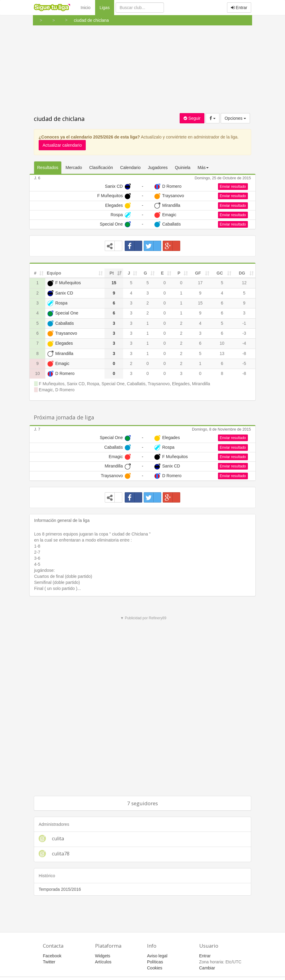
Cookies (155, 968)
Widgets (103, 956)
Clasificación (101, 168)
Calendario (130, 168)
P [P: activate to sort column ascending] (179, 273)
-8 (244, 353)
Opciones (235, 118)
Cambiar (207, 968)
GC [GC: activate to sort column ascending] (220, 273)
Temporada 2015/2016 (60, 889)
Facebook (52, 956)
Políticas (155, 962)
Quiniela (183, 168)
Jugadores (158, 168)
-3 (244, 333)
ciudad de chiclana (59, 119)
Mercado (74, 168)
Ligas (107, 7)
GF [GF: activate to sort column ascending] (198, 273)
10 (222, 343)
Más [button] (203, 168)
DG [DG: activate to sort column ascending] (242, 273)
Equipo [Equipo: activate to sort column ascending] (54, 273)
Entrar (239, 8)
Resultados (48, 168)
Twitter (49, 962)
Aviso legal (157, 956)
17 (200, 283)
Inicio (86, 8)
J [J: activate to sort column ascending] (129, 273)
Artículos (103, 962)
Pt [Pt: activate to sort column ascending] (112, 273)
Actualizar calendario (62, 145)
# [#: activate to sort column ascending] (35, 273)
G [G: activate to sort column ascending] (145, 273)
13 (222, 353)
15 (200, 303)
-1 (244, 323)
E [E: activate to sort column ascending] (162, 273)
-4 (244, 343)
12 (244, 283)
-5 (244, 363)
